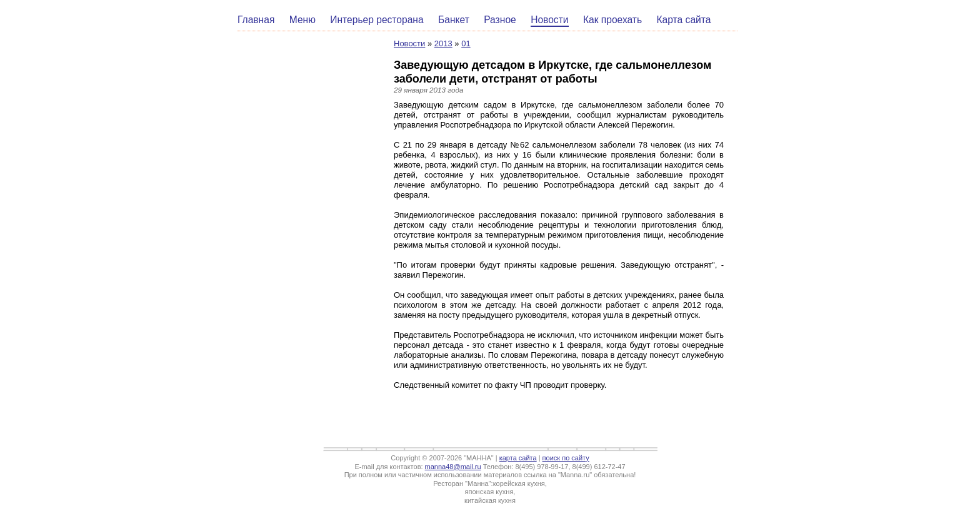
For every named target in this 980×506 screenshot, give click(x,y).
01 (466, 43)
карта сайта (518, 458)
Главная (256, 20)
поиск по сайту (566, 458)
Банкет (454, 20)
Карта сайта (684, 20)
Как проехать (612, 20)
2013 (443, 43)
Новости (549, 20)
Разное (500, 20)
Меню (302, 20)
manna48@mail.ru (453, 467)
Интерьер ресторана (377, 20)
